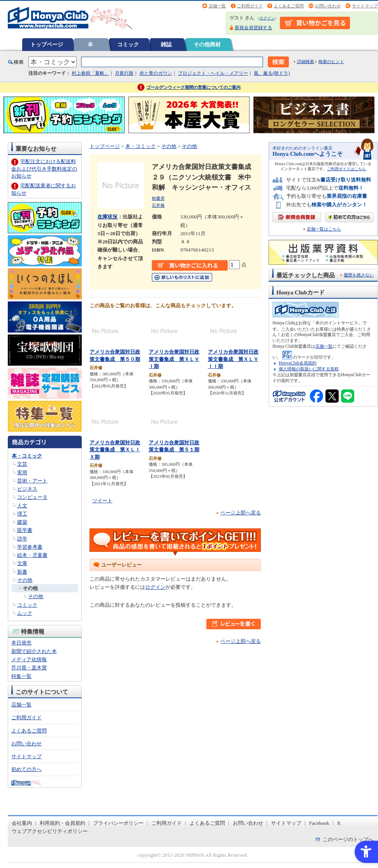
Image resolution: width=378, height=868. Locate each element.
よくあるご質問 (289, 6)
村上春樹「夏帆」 (90, 73)
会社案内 (22, 823)
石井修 (158, 205)
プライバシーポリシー (118, 823)
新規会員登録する (253, 28)
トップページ (47, 44)
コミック (128, 44)
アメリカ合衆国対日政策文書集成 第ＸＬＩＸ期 (115, 450)
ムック (25, 613)
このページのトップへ (348, 839)
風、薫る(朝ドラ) (272, 73)
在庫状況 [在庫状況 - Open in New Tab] (107, 217)
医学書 (25, 530)
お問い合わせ (328, 6)
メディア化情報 (29, 659)
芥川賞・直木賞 (29, 668)
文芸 (22, 464)
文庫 (22, 563)
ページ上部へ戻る (241, 513)
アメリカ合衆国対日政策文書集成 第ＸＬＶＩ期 (174, 359)
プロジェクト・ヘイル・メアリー (213, 73)
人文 (22, 506)
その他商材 (207, 44)
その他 (25, 580)
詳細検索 (306, 62)
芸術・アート (32, 481)
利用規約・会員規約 (62, 823)
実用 (22, 473)
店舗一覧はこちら (324, 229)
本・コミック (27, 456)
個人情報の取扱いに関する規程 (309, 369)
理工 (22, 514)
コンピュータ (32, 497)
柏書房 (158, 198)
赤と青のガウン (156, 73)
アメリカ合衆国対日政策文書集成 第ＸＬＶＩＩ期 (233, 359)
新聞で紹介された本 (34, 651)
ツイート (102, 501)
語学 (22, 539)
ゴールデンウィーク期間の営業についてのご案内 (193, 87)
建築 (22, 522)
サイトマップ (365, 6)
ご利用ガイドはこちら (346, 169)
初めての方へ (26, 769)
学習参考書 (30, 547)
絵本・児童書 (32, 555)
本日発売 (21, 643)
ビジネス (27, 489)
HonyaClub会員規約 (298, 363)
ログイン (267, 18)
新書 (22, 572)
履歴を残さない (359, 275)
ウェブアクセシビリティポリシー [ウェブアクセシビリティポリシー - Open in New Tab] (50, 831)
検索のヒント (331, 62)
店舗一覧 (217, 6)
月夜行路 (124, 73)
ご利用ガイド (250, 6)
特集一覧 (21, 676)
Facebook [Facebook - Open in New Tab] (319, 823)
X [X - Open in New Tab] (339, 823)
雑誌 (166, 44)
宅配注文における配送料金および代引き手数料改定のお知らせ (44, 168)
